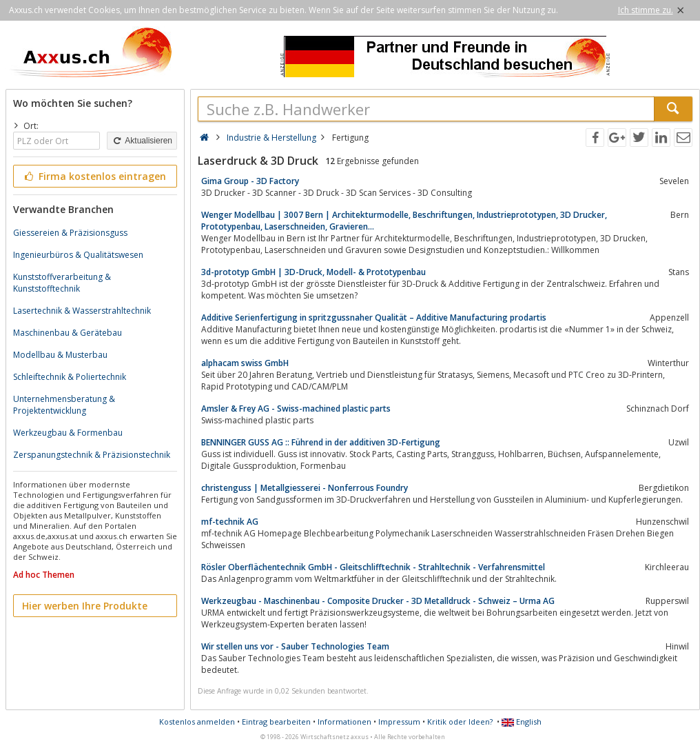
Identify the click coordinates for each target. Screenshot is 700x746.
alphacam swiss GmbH (245, 363)
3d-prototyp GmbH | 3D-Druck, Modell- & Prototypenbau (313, 272)
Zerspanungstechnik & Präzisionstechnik (92, 455)
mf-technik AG (230, 522)
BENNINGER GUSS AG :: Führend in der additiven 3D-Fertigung (321, 442)
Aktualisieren (142, 141)
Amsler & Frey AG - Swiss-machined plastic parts (296, 409)
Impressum (399, 722)
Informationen (344, 722)
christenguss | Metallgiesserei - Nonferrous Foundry (305, 488)
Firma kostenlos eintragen (94, 176)
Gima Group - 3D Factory (250, 181)
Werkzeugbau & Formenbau (68, 433)
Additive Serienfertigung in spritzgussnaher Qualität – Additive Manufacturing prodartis (374, 317)
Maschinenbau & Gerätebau (68, 333)
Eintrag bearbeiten (276, 722)
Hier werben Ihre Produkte (85, 606)
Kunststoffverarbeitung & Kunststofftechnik (62, 283)
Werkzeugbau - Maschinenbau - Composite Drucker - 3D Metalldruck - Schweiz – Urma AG (378, 601)
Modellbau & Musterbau (60, 355)
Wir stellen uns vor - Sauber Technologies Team (295, 646)
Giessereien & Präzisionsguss (70, 233)
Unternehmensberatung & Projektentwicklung (64, 405)
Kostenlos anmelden (197, 722)
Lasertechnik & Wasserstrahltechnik (82, 311)
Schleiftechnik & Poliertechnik (70, 377)
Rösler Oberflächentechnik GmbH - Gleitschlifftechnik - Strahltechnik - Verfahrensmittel (373, 567)
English (522, 722)
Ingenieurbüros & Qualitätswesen (78, 255)
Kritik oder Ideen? (460, 722)
